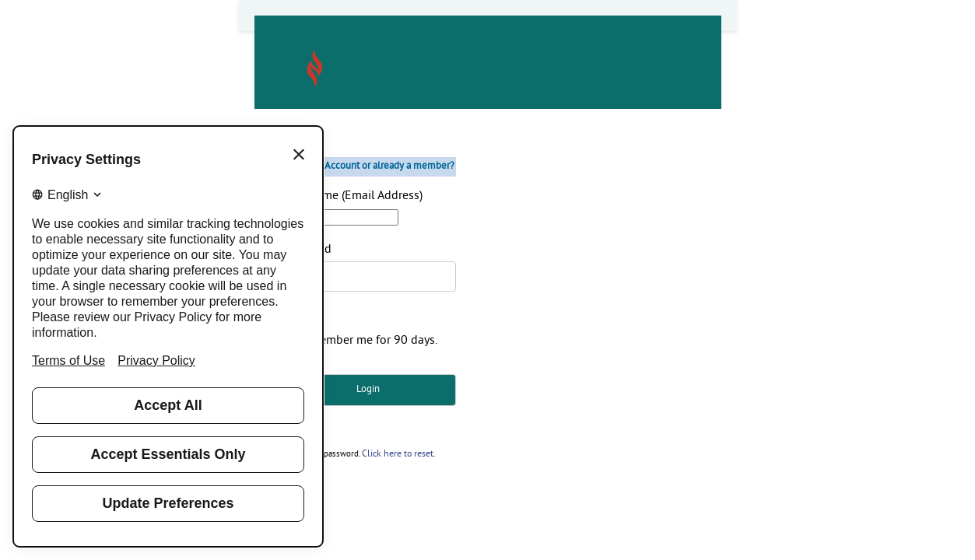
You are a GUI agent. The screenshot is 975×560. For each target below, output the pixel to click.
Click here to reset (396, 454)
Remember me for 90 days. (367, 341)
